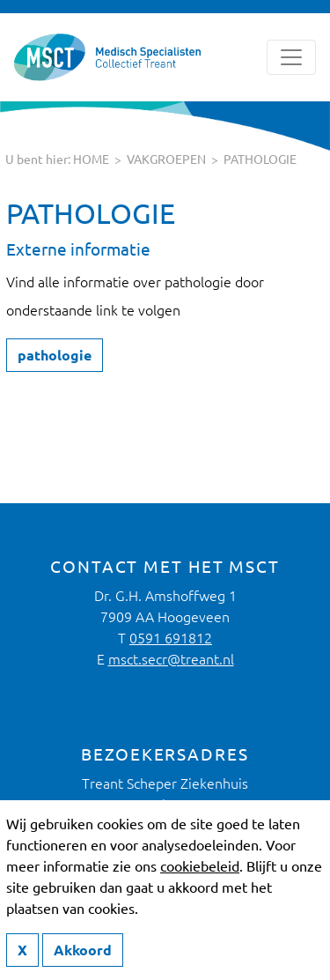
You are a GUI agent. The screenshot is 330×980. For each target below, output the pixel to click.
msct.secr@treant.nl (171, 659)
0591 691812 (171, 638)
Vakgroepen (166, 160)
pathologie (260, 160)
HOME (91, 160)
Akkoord (83, 950)
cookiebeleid (200, 866)
